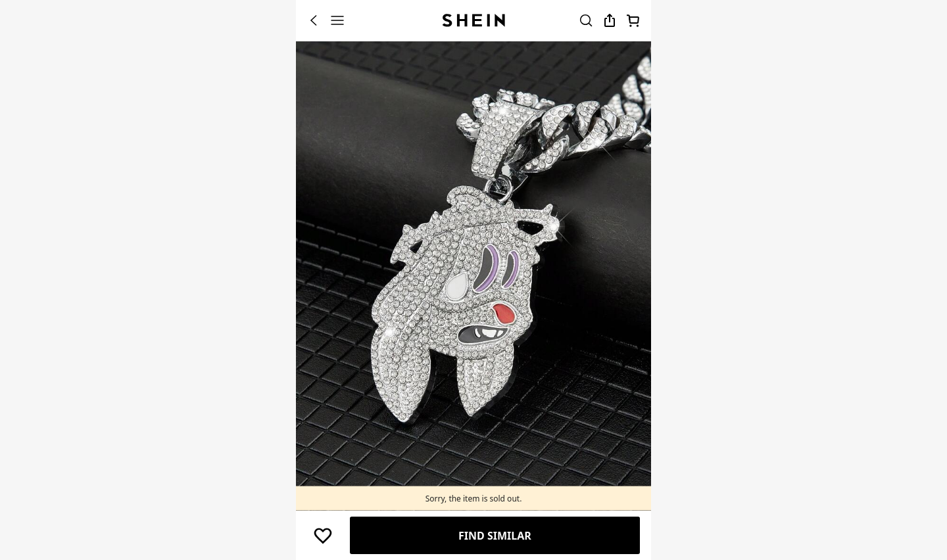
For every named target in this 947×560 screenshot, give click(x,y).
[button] (323, 536)
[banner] (473, 278)
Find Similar (495, 536)
